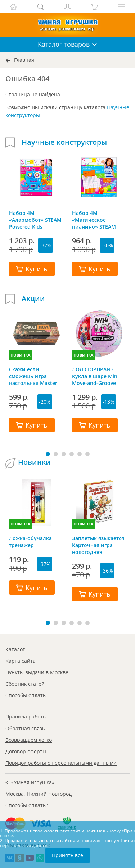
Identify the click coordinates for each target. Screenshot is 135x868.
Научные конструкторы (64, 142)
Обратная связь (25, 728)
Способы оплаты (26, 695)
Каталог (15, 649)
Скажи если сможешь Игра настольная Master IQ (33, 376)
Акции (33, 299)
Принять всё (67, 855)
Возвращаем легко (29, 740)
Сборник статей (25, 684)
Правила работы (26, 717)
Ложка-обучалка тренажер (30, 542)
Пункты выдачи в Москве (37, 672)
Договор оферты (26, 751)
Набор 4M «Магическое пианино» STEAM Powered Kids (94, 220)
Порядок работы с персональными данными (61, 763)
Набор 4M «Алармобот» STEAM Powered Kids (35, 220)
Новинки (34, 462)
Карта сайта (21, 661)
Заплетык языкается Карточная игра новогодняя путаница (98, 545)
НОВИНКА (21, 355)
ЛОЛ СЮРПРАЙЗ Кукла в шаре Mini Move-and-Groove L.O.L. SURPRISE (95, 376)
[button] (48, 454)
